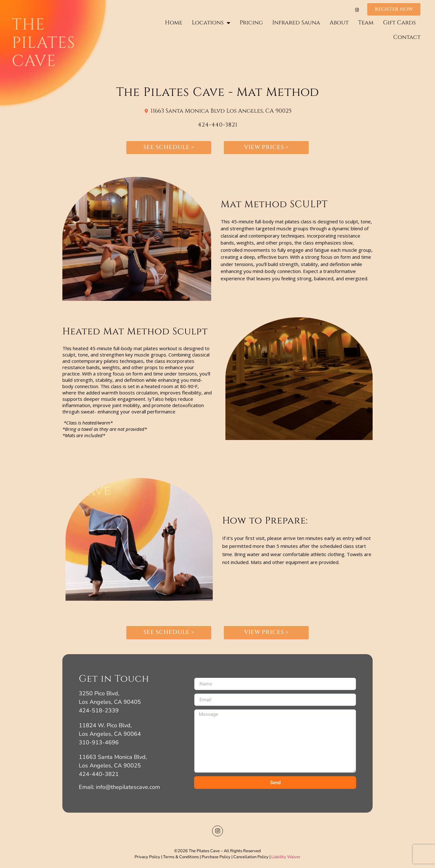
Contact (407, 37)
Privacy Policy (147, 857)
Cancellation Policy (251, 857)
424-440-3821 (218, 125)
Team (366, 23)
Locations (211, 23)
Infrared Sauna (296, 23)
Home (174, 23)
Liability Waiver (286, 857)
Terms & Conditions (180, 857)
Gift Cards (399, 23)
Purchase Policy (216, 857)
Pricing (251, 23)
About (339, 23)
